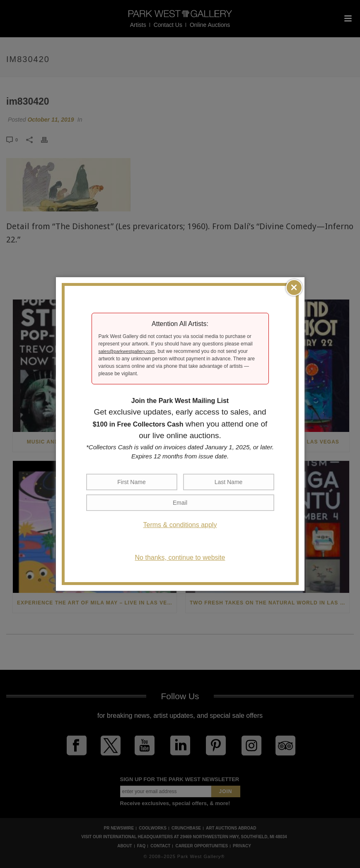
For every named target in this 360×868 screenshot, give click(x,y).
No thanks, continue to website (180, 557)
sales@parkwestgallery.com (127, 351)
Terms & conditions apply (180, 525)
